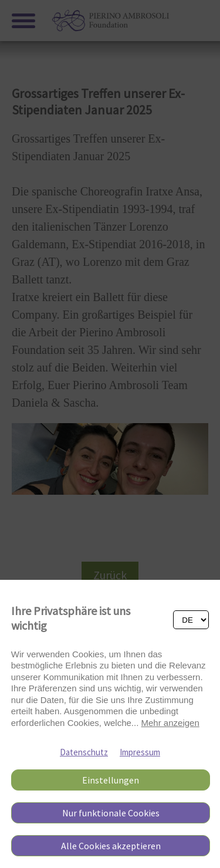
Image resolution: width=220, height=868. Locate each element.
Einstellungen (111, 780)
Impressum (140, 752)
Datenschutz (84, 752)
